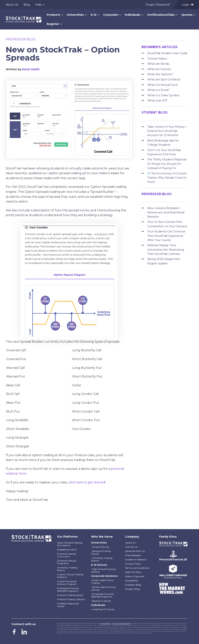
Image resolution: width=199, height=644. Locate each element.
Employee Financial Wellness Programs (68, 590)
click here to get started (87, 482)
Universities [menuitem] (75, 15)
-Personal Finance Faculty (101, 552)
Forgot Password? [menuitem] (158, 5)
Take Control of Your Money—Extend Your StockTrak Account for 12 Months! (167, 131)
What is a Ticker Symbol (163, 95)
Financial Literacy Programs (67, 562)
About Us (130, 543)
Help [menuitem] (38, 5)
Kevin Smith (31, 69)
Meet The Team (133, 572)
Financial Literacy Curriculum (67, 555)
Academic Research (136, 559)
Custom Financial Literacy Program (67, 583)
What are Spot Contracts (164, 79)
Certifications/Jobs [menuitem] (161, 15)
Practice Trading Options (71, 599)
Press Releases (133, 555)
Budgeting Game (67, 550)
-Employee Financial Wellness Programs (102, 595)
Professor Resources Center (68, 605)
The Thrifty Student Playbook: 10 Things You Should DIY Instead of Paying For (167, 164)
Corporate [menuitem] (111, 15)
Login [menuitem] (187, 5)
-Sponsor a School (101, 601)
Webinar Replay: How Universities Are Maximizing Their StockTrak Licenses (166, 250)
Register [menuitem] (53, 24)
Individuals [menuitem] (133, 15)
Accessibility (132, 581)
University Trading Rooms (67, 569)
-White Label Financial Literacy (103, 588)
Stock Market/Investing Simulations (70, 544)
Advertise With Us (135, 551)
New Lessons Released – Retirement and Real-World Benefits (166, 212)
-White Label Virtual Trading (102, 581)
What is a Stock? (159, 90)
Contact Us (131, 547)
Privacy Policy (133, 564)
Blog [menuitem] (27, 5)
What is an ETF (157, 101)
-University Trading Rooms (102, 559)
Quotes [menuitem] (187, 15)
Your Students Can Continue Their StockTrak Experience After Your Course (166, 236)
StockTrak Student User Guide (167, 53)
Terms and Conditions (137, 568)
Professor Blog (21, 39)
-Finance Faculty (100, 547)
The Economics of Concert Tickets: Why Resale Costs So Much (167, 178)
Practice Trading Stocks (70, 595)
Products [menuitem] (53, 15)
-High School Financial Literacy (103, 570)
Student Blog (132, 589)
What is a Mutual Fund (162, 85)
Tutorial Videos (157, 59)
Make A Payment (135, 576)
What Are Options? (160, 74)
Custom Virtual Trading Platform (70, 576)
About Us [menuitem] (12, 5)
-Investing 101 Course (103, 609)
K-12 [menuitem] (94, 15)
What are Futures (159, 69)
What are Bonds (158, 64)
